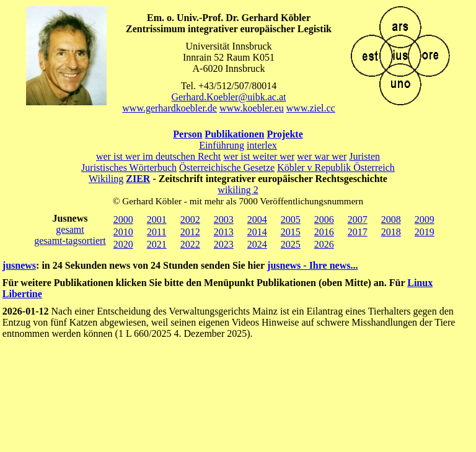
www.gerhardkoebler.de (170, 108)
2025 (291, 244)
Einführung (222, 145)
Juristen (364, 156)
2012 (190, 232)
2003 (224, 219)
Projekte (284, 134)
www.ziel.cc (311, 108)
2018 (391, 232)
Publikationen (234, 134)
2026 (324, 244)
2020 (123, 244)
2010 (123, 232)
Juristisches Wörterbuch (129, 167)
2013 (224, 232)
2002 (190, 219)
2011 (156, 232)
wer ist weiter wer (259, 156)
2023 (224, 244)
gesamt (70, 229)
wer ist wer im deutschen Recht (158, 156)
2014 (257, 232)
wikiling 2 (238, 190)
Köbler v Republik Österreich (336, 167)
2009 (425, 219)
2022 (190, 244)
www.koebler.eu (252, 108)
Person (187, 134)
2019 (425, 232)
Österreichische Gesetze (227, 167)
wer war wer (322, 156)
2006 (324, 219)
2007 (358, 219)
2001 (157, 219)
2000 (123, 219)
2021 (157, 244)
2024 (257, 244)
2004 (257, 219)
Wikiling (106, 179)
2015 (291, 232)
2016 (324, 232)
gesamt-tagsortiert (70, 241)
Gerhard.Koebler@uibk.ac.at (229, 97)
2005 (291, 219)
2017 (358, 232)
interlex (262, 145)
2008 (391, 219)
